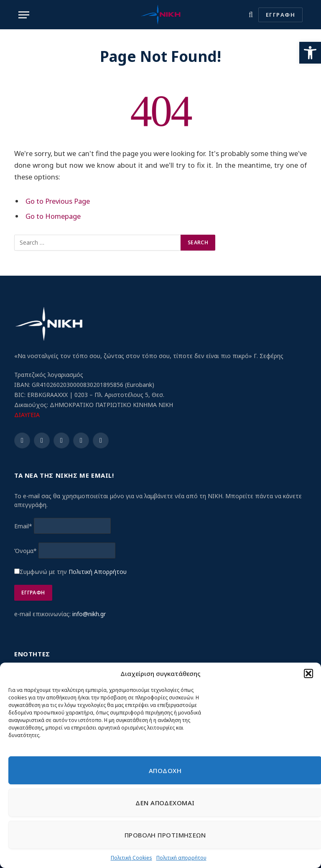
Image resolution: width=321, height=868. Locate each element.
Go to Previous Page (58, 201)
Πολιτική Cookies (131, 858)
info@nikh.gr (89, 614)
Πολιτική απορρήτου (181, 858)
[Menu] (24, 15)
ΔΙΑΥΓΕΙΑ (27, 415)
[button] (310, 53)
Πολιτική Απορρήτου (98, 572)
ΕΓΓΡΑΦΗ (280, 15)
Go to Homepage (53, 216)
